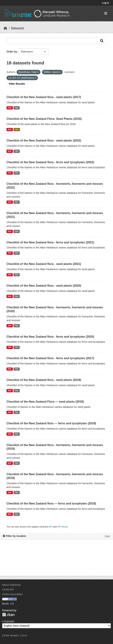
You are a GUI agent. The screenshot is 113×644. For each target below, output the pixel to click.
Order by (12, 52)
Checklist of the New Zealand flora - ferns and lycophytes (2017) (50, 358)
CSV (17, 130)
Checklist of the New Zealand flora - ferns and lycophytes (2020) (50, 337)
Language (8, 621)
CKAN (8, 615)
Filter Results (17, 84)
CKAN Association (12, 594)
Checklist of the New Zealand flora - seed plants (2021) (44, 264)
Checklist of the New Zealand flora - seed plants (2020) (44, 286)
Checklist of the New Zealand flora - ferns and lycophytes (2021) (50, 242)
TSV (16, 108)
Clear (107, 536)
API (50, 527)
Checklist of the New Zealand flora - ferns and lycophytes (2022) (50, 162)
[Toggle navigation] (106, 13)
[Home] (5, 28)
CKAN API (8, 590)
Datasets (18, 28)
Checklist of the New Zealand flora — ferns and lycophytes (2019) (51, 423)
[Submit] (102, 41)
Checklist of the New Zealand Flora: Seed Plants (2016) (44, 119)
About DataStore (12, 585)
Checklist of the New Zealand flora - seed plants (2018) (44, 380)
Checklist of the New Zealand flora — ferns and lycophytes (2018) (51, 503)
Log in (106, 3)
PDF (10, 108)
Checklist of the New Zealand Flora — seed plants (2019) (45, 402)
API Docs (62, 527)
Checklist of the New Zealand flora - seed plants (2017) (44, 97)
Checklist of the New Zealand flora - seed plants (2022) (44, 141)
